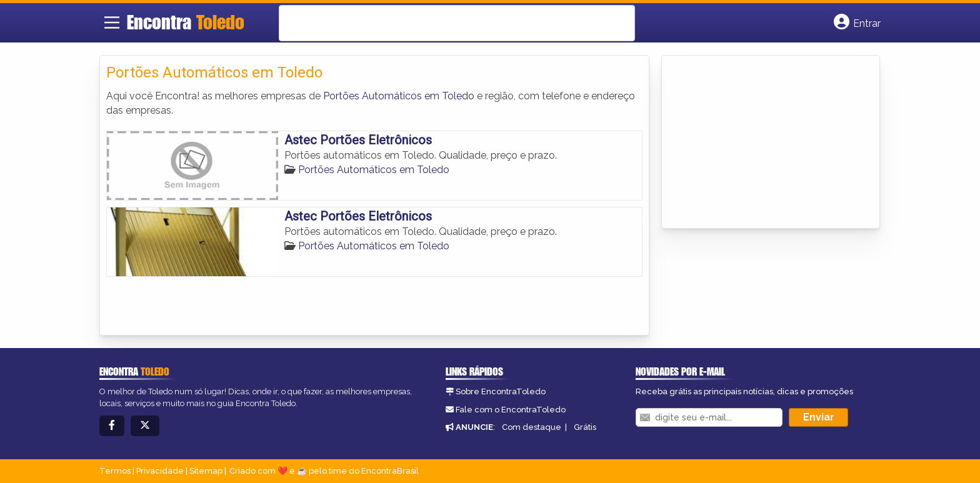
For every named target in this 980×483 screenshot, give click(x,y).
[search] (441, 23)
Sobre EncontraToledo (501, 391)
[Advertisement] (762, 140)
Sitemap (206, 471)
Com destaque (532, 427)
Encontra (186, 22)
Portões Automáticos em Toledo (399, 96)
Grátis (585, 427)
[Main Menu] (112, 22)
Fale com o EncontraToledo (511, 410)
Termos (115, 471)
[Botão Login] (857, 22)
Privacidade (160, 471)
